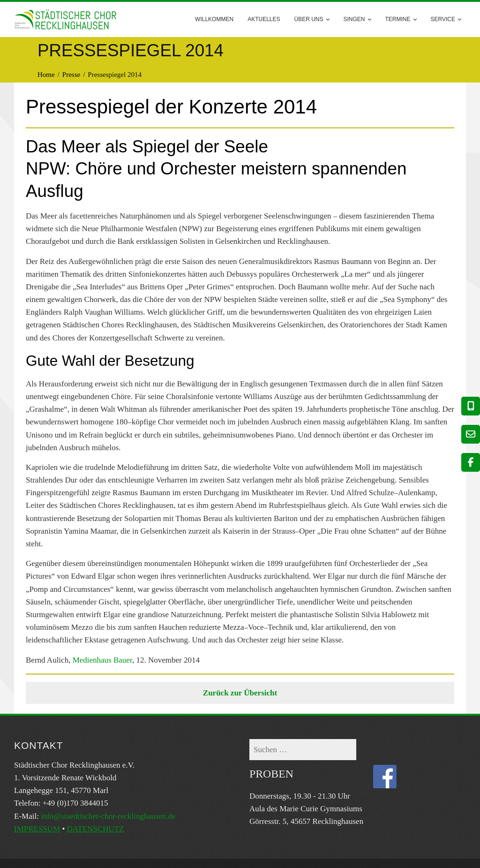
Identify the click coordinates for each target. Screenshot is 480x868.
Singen (357, 19)
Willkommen (214, 19)
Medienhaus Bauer (102, 660)
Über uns (312, 19)
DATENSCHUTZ (96, 829)
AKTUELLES (264, 19)
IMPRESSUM (37, 829)
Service (446, 19)
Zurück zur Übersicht (240, 693)
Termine (401, 19)
